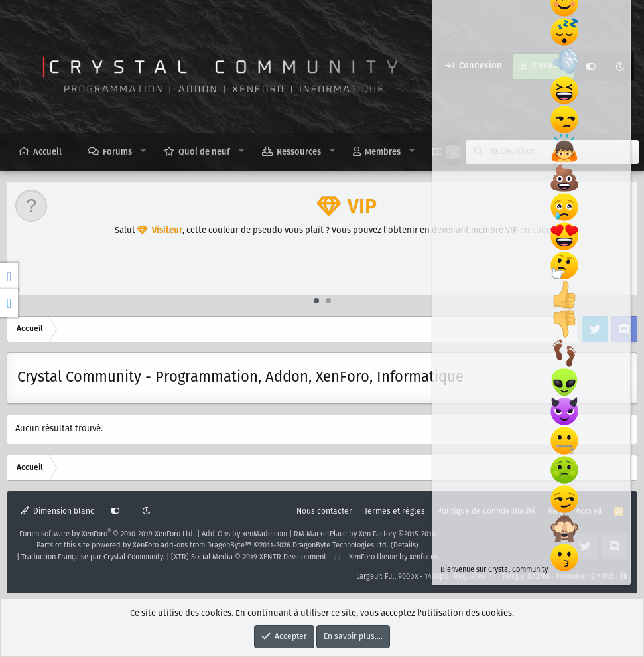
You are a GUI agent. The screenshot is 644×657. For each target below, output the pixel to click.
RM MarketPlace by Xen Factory (365, 534)
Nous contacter (324, 511)
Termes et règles (395, 511)
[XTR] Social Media (249, 557)
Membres (383, 152)
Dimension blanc (57, 511)
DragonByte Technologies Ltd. (341, 546)
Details (405, 546)
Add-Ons (216, 534)
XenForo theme (373, 557)
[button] (144, 151)
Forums (117, 152)
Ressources (299, 152)
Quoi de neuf (204, 152)
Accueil (47, 152)
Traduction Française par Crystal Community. (93, 557)
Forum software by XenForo (107, 534)
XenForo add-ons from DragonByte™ (192, 546)
